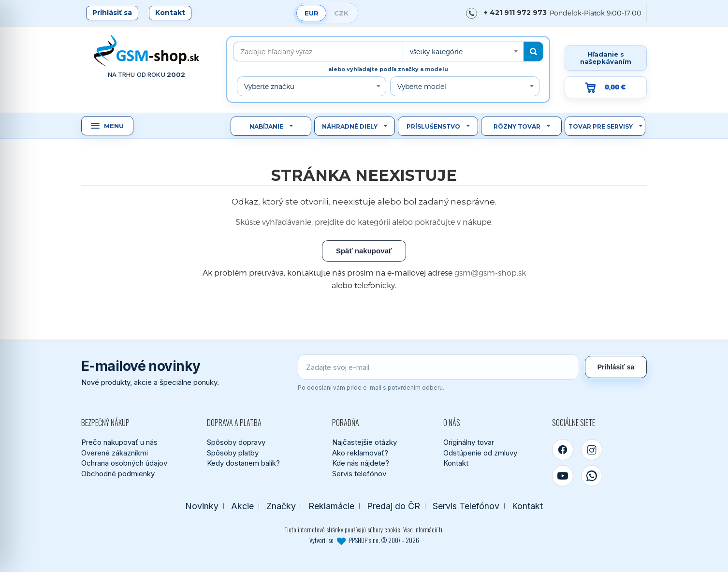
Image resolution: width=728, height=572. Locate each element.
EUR (312, 13)
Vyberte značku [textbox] (269, 86)
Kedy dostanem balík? (243, 463)
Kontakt (170, 13)
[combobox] (463, 51)
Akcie (242, 506)
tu (441, 529)
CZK (341, 13)
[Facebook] (563, 450)
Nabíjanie (266, 126)
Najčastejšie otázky (364, 442)
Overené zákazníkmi (115, 453)
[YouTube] (563, 476)
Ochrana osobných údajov (124, 463)
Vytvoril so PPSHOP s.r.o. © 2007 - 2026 (364, 540)
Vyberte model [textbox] (422, 86)
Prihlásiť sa (112, 13)
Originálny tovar (469, 442)
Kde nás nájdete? (361, 463)
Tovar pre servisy (601, 126)
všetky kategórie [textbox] (436, 51)
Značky (281, 506)
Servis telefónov (359, 474)
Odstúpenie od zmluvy (480, 453)
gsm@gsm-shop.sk (490, 272)
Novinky (202, 506)
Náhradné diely (350, 126)
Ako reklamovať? (360, 453)
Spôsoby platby (233, 453)
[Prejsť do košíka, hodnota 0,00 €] (606, 87)
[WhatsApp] (592, 476)
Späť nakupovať (364, 251)
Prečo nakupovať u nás (119, 442)
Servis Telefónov (466, 506)
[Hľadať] (533, 51)
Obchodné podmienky (118, 474)
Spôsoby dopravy (236, 442)
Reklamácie (331, 506)
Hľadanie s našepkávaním (606, 58)
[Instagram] (592, 450)
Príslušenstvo (433, 126)
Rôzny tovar (517, 126)
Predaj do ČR (393, 506)
